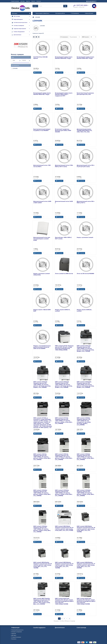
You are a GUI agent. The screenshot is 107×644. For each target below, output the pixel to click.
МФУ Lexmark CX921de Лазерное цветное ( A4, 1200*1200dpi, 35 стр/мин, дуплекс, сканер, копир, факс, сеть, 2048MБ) (64, 457)
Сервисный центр (89, 13)
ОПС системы (21, 16)
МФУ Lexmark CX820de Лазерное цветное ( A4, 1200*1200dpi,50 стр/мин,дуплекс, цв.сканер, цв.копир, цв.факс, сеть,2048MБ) (84, 421)
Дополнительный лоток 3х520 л (64, 202)
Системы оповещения (21, 26)
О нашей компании (15, 1)
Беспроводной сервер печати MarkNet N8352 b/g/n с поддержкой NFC (64, 94)
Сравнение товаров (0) (38, 33)
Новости (33, 1)
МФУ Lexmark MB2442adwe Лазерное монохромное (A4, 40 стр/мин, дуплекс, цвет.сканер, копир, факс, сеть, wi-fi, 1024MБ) (43, 565)
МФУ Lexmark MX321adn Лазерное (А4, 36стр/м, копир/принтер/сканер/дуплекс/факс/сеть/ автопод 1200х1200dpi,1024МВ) (64, 601)
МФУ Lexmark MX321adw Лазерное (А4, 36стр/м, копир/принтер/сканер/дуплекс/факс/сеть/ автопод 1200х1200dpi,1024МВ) (86, 601)
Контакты (39, 1)
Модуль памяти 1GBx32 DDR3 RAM (42, 310)
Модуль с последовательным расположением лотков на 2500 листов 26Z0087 (42, 347)
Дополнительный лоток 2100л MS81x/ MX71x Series (64, 166)
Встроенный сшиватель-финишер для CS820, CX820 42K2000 (63, 130)
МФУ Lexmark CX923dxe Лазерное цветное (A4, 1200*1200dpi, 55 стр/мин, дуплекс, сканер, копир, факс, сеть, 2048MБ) (64, 493)
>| (69, 618)
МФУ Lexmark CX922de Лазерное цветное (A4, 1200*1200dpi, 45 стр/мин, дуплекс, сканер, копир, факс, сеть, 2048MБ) (85, 457)
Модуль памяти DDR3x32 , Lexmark (84, 310)
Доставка (23, 1)
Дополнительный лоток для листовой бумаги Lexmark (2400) (42, 239)
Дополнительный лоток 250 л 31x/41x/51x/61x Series (86, 166)
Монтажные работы (60, 13)
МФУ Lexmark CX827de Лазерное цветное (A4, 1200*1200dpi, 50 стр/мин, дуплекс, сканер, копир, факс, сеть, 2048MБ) (42, 457)
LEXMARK (15, 68)
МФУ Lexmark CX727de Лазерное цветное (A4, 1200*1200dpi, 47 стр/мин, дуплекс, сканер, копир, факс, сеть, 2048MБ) (64, 421)
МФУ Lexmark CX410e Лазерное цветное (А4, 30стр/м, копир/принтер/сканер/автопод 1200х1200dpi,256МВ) (64, 348)
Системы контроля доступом (21, 23)
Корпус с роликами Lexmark (85, 237)
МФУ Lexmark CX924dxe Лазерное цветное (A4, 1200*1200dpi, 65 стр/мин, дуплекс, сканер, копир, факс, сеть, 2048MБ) (42, 529)
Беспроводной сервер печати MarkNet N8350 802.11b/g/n (64, 58)
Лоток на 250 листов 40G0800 (85, 273)
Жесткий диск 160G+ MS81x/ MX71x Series (63, 238)
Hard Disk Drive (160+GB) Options (40, 58)
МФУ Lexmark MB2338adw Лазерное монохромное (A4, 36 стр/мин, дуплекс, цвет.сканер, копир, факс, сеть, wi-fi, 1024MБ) (86, 529)
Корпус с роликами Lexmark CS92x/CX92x (42, 274)
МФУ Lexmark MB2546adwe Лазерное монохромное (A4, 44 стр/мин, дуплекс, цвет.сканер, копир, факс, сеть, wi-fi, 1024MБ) (64, 565)
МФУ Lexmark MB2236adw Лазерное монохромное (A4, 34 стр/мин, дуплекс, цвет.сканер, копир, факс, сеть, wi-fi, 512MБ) (64, 528)
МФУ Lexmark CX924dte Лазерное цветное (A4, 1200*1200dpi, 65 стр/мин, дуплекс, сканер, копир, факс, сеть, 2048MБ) (85, 493)
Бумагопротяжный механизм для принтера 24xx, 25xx (85, 94)
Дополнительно (21, 35)
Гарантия (28, 1)
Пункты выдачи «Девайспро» (42, 13)
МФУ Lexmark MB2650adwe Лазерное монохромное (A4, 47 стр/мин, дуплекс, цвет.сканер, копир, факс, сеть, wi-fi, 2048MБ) (86, 565)
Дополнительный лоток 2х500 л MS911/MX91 (42, 202)
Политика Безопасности (17, 630)
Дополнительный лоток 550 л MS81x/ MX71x (86, 202)
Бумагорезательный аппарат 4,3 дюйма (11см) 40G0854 (42, 130)
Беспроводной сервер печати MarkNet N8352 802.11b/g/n (85, 58)
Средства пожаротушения (21, 29)
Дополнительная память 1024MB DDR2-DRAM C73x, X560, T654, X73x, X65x (84, 130)
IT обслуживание (75, 13)
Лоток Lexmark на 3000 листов (64, 273)
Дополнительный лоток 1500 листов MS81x (42, 166)
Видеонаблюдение (21, 20)
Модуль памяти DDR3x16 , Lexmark (63, 310)
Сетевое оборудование (21, 32)
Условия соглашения (16, 632)
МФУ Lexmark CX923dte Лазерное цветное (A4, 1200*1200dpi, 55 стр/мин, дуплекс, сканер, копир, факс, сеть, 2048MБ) (42, 493)
